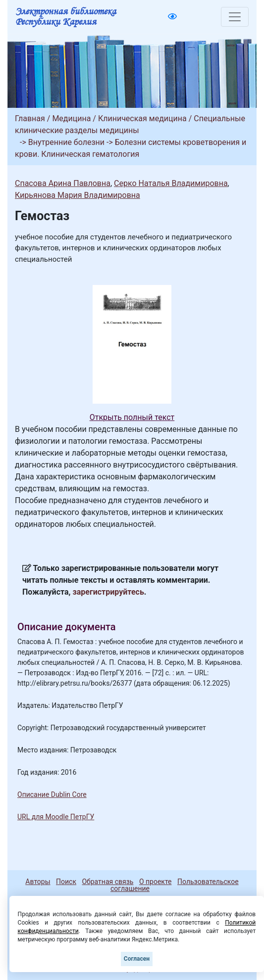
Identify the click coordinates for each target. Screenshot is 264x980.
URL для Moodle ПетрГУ (56, 817)
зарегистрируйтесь (108, 592)
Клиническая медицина (142, 118)
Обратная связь (107, 882)
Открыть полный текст (132, 417)
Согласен (137, 959)
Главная (30, 118)
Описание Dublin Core (52, 794)
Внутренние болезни (66, 142)
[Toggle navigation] (235, 17)
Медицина (71, 118)
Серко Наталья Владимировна (171, 183)
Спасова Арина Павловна (63, 183)
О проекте (156, 882)
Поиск (66, 882)
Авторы (38, 882)
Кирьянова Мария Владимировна (78, 195)
